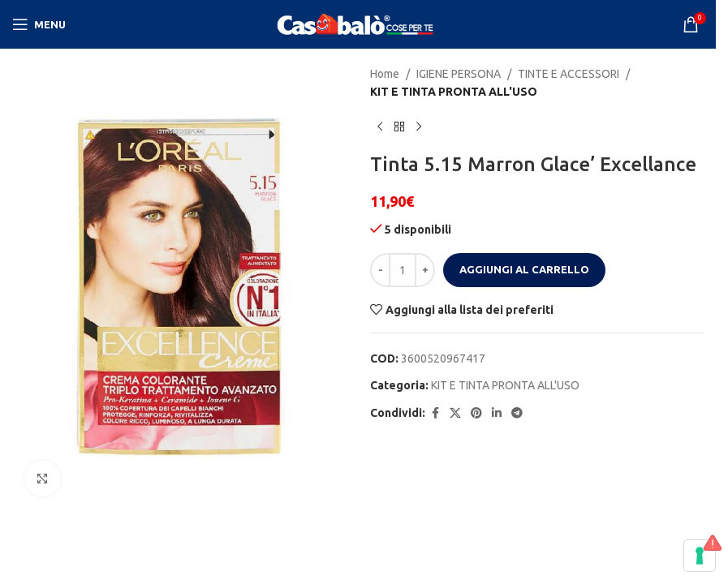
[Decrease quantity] (380, 270)
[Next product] (419, 127)
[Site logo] (358, 24)
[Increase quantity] (425, 270)
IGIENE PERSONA (459, 74)
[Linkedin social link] (497, 413)
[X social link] (455, 413)
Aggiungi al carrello (524, 269)
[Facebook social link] (435, 413)
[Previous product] (380, 127)
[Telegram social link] (517, 413)
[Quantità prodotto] (403, 270)
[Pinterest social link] (476, 413)
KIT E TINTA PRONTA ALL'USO (454, 92)
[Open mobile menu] (39, 24)
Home (385, 74)
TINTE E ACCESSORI (569, 74)
